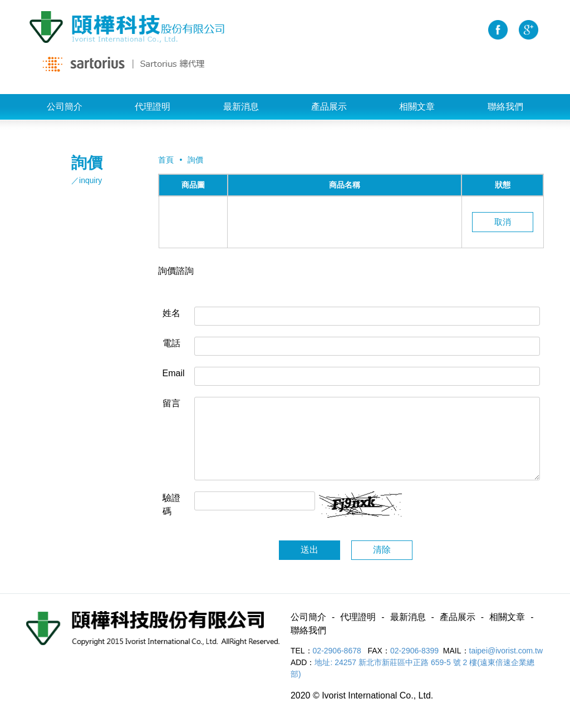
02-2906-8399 (414, 651)
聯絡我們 (505, 107)
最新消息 (241, 107)
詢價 (195, 160)
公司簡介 (65, 107)
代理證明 (153, 107)
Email (174, 373)
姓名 (171, 313)
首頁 (166, 160)
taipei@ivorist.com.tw (506, 651)
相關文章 (417, 107)
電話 (171, 343)
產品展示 (329, 107)
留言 (171, 403)
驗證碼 (171, 505)
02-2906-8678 (338, 651)
